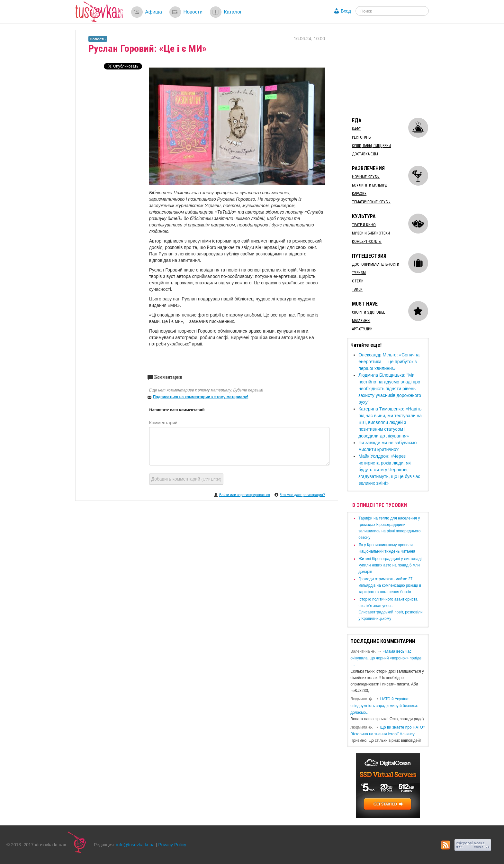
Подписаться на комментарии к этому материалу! (201, 397)
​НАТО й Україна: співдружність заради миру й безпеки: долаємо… (384, 706)
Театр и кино (364, 225)
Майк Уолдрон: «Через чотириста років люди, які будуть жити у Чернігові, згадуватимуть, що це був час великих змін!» (389, 470)
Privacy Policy (172, 845)
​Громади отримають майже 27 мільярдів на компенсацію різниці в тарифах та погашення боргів (390, 585)
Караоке (359, 194)
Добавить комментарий (186, 479)
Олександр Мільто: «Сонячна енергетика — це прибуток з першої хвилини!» (389, 362)
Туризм (359, 273)
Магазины (361, 321)
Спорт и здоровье (369, 312)
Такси (357, 290)
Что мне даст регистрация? (302, 495)
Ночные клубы (366, 177)
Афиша (153, 12)
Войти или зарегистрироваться (245, 495)
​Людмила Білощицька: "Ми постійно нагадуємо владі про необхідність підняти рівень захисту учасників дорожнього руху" (390, 389)
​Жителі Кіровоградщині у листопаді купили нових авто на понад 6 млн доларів (390, 565)
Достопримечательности (376, 264)
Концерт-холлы (367, 242)
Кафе (356, 129)
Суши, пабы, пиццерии (371, 146)
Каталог (233, 12)
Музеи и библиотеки (371, 233)
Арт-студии (362, 329)
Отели (358, 281)
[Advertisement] (395, 70)
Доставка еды (365, 154)
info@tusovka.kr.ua (135, 845)
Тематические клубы (371, 202)
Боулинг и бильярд (370, 185)
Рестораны (362, 137)
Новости (193, 12)
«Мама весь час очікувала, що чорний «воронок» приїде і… (386, 658)
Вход (346, 11)
